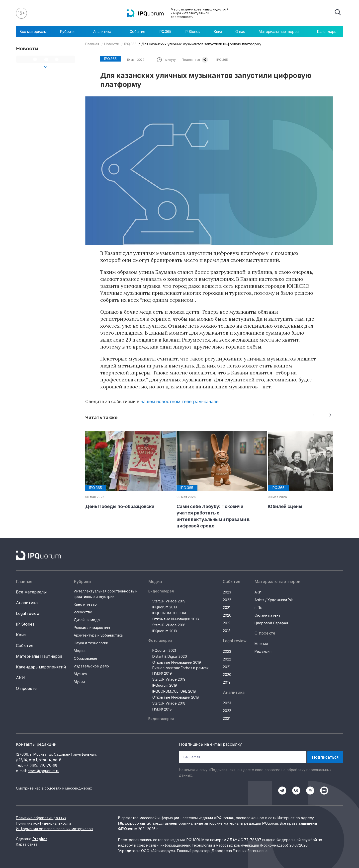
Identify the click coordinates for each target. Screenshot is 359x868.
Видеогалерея (161, 591)
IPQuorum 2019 (165, 607)
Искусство (83, 612)
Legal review (28, 613)
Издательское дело (91, 666)
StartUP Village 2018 (169, 625)
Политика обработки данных (41, 818)
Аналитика (105, 32)
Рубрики (70, 32)
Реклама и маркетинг (92, 627)
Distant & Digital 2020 (170, 656)
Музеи (79, 682)
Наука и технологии (91, 643)
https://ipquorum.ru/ (134, 823)
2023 (227, 592)
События (137, 32)
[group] (127, 470)
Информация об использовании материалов (54, 829)
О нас (240, 32)
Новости (112, 44)
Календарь (327, 32)
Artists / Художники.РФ (274, 600)
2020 (227, 615)
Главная (92, 44)
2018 (227, 631)
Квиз (218, 32)
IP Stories (192, 32)
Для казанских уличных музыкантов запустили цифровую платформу (201, 44)
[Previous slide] (315, 415)
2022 (227, 600)
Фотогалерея (160, 640)
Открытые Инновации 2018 (176, 619)
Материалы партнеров (281, 32)
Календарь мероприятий (41, 667)
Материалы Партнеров (39, 656)
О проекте (26, 688)
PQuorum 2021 (164, 650)
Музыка (80, 674)
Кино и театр (85, 604)
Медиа (80, 651)
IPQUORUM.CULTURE (170, 613)
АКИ (20, 678)
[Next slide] (328, 415)
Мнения (261, 644)
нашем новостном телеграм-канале (179, 401)
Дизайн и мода (87, 620)
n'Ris (259, 608)
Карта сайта (27, 844)
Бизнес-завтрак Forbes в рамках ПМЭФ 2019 (180, 671)
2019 (227, 623)
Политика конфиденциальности (43, 823)
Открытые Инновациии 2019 (177, 662)
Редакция (263, 651)
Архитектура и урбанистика (98, 635)
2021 (227, 608)
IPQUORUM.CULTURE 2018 (174, 691)
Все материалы (33, 32)
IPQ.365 (165, 32)
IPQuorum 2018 (165, 631)
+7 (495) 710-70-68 (41, 765)
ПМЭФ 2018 (162, 709)
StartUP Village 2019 (169, 601)
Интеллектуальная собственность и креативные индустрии (106, 594)
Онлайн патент (268, 615)
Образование (86, 658)
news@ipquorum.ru (44, 771)
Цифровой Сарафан (271, 623)
